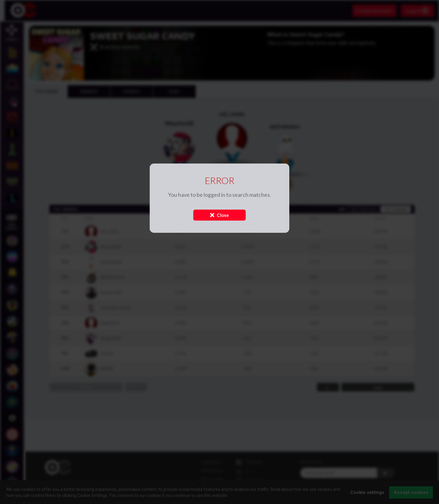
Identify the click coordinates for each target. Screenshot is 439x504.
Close (220, 215)
